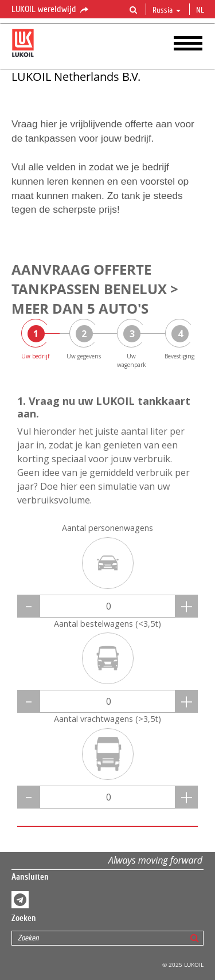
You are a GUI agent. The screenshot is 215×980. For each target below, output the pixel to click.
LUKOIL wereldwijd (51, 10)
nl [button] (201, 10)
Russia (167, 10)
